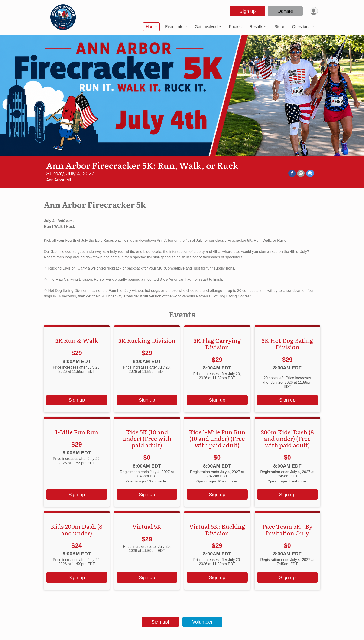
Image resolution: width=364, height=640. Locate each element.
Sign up (247, 11)
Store (279, 27)
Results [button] (256, 27)
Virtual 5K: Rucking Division (217, 529)
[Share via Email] (301, 173)
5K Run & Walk (77, 340)
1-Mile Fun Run (77, 432)
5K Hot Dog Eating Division (287, 343)
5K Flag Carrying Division (217, 343)
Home (151, 27)
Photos (235, 27)
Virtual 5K (147, 526)
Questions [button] (301, 27)
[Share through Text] (310, 173)
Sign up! (160, 622)
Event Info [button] (174, 27)
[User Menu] (314, 11)
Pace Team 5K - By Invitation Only (287, 529)
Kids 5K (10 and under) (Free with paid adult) (147, 438)
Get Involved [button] (206, 27)
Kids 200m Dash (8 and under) (77, 529)
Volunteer (202, 622)
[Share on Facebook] (292, 173)
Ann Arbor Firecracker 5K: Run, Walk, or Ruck (142, 165)
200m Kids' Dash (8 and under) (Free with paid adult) (287, 438)
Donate (285, 11)
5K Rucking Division (147, 340)
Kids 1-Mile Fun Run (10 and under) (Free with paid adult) (217, 438)
